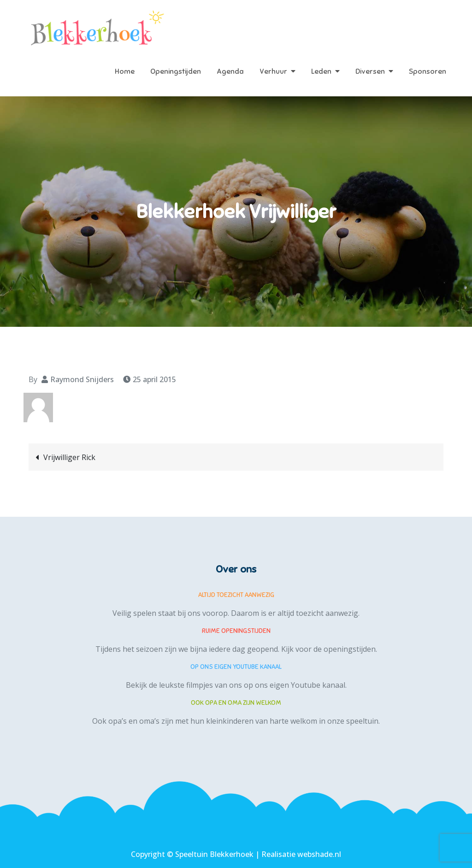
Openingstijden (176, 71)
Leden (321, 71)
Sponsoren (428, 71)
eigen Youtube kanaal (307, 685)
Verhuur (273, 71)
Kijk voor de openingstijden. (329, 649)
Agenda (230, 71)
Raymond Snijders (82, 379)
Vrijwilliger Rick (69, 457)
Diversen (370, 71)
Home (125, 71)
